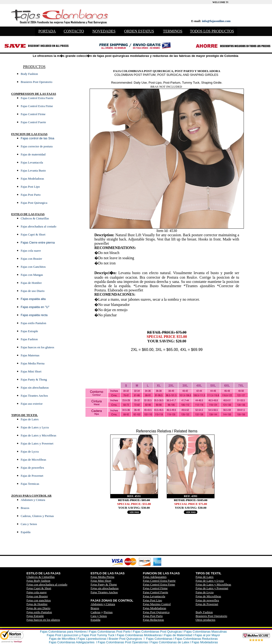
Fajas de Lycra (205, 592)
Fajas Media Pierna (102, 577)
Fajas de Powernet (207, 604)
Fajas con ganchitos (39, 600)
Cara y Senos (99, 616)
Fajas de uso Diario (38, 608)
